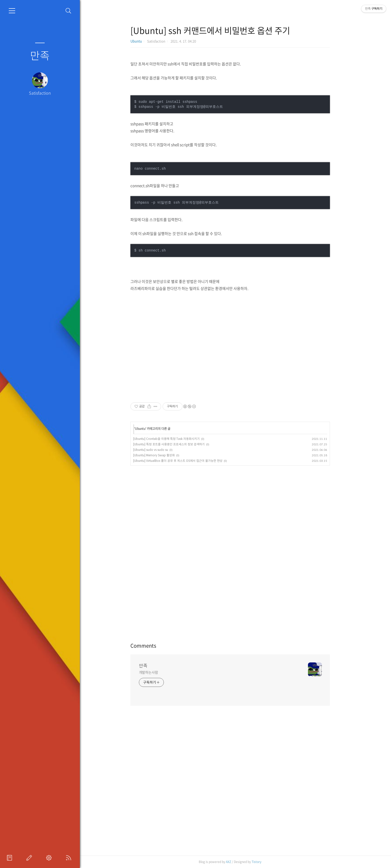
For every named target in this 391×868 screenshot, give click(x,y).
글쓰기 (30, 858)
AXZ (239, 862)
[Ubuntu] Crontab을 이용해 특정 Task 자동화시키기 (177, 439)
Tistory (267, 862)
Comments (153, 646)
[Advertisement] (240, 346)
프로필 (10, 858)
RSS (70, 858)
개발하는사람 (159, 672)
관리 (50, 858)
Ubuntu (146, 41)
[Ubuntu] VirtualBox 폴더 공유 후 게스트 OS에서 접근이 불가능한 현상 (188, 461)
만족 (40, 55)
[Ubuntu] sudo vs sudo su (161, 450)
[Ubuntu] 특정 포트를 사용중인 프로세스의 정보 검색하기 (179, 444)
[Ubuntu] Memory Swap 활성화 (164, 455)
